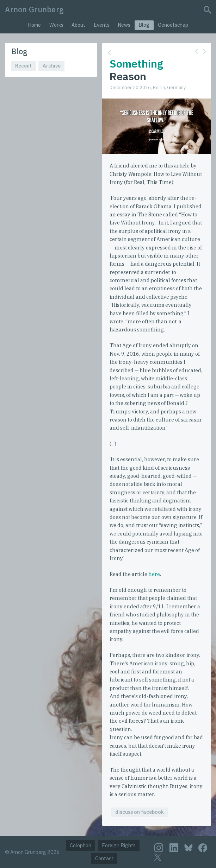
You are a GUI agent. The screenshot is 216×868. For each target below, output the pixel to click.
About (78, 25)
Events (102, 25)
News (124, 25)
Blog (144, 25)
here (154, 574)
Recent (23, 66)
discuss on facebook (140, 812)
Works (56, 25)
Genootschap (173, 25)
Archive (52, 66)
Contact (104, 858)
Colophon (81, 845)
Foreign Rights (119, 845)
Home (34, 25)
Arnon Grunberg (34, 9)
